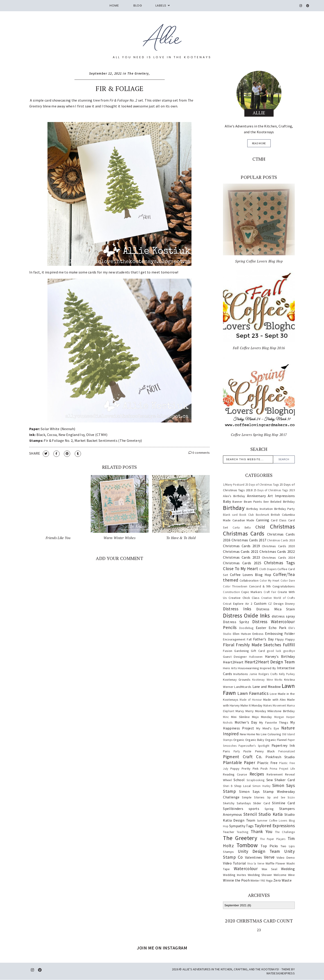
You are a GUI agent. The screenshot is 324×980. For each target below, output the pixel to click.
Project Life (287, 769)
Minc (226, 717)
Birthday (234, 508)
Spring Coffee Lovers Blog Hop (259, 261)
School (239, 780)
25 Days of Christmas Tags (262, 484)
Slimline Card (283, 803)
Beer (266, 502)
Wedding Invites (235, 875)
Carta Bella (242, 527)
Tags (250, 826)
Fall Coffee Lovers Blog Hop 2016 (259, 348)
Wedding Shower (260, 875)
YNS (263, 880)
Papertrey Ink (283, 745)
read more (259, 143)
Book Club (247, 515)
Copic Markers (252, 592)
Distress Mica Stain (276, 609)
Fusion (228, 651)
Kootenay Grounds (237, 680)
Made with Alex (274, 700)
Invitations (241, 674)
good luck (274, 651)
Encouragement (234, 639)
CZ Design (276, 604)
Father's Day (263, 639)
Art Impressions (281, 496)
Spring (269, 809)
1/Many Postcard (234, 484)
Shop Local (242, 786)
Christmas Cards (244, 533)
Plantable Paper (239, 762)
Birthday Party (285, 509)
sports (254, 809)
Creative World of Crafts (278, 598)
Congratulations (284, 586)
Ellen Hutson (242, 634)
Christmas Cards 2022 (277, 551)
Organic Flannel (276, 740)
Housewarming (248, 668)
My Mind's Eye (268, 728)
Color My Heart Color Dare (277, 580)
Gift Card (258, 651)
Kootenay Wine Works (267, 680)
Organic (239, 740)
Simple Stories (253, 797)
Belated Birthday (283, 502)
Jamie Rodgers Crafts (263, 674)
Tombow (247, 845)
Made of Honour (251, 700)
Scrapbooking (256, 780)
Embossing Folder (280, 633)
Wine (291, 875)
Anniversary (256, 496)
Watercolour (246, 869)
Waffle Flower (276, 863)
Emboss (258, 634)
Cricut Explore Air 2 (238, 604)
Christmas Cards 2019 (241, 546)
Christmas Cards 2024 (278, 558)
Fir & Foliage (119, 89)
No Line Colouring (269, 734)
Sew (270, 780)
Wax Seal (269, 869)
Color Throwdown (235, 586)
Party (237, 751)
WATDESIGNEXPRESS (281, 973)
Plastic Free (267, 763)
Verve (269, 857)
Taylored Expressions (275, 826)
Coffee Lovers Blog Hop (251, 575)
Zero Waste (282, 880)
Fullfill (289, 645)
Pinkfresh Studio (280, 757)
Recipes (257, 774)
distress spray (283, 616)
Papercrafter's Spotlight (254, 746)
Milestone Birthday (281, 711)
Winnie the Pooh (236, 880)
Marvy (240, 711)
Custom (260, 603)
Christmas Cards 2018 (281, 540)
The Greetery (138, 73)
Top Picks (269, 846)
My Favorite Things (274, 722)
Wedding (288, 869)
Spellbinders (233, 809)
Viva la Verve (256, 863)
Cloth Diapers (268, 569)
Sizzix (291, 797)
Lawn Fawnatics (253, 693)
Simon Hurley (261, 786)
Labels (161, 6)
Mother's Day (246, 722)
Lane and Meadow (267, 687)
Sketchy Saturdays (237, 803)
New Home (248, 734)
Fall (249, 639)
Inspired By (268, 668)
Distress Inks (237, 609)
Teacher (229, 832)
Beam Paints (253, 502)
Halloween (256, 657)
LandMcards (243, 687)
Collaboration (249, 580)
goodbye (289, 651)
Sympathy (237, 826)
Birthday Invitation (260, 509)
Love (273, 694)
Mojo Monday (262, 717)
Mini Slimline (240, 717)
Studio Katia (271, 814)
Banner (237, 502)
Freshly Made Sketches (258, 645)
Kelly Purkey (287, 674)
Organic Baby (255, 740)
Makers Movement (275, 705)
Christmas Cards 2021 (241, 551)
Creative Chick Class (244, 598)
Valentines (254, 857)
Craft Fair (270, 592)
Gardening (242, 651)
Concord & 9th (260, 586)
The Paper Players (273, 839)
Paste (247, 751)
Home (114, 6)
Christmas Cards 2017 (249, 540)
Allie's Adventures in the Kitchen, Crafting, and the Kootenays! (231, 969)
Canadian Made (243, 520)
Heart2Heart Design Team (270, 662)
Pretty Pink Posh (255, 769)
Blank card (230, 515)
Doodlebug (246, 628)
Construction (231, 592)
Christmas (282, 527)
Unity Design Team (259, 851)
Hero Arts (230, 668)
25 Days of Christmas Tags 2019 (274, 490)
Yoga (269, 880)
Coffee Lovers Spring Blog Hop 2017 (259, 435)
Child (260, 527)
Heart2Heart (233, 662)
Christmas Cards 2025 (242, 563)
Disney (290, 604)
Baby (227, 501)
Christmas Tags (279, 563)
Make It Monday (251, 705)
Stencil (250, 814)
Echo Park (277, 628)
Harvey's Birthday (280, 656)
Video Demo (286, 858)
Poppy (235, 769)
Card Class (279, 520)
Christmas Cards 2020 (278, 546)
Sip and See (276, 797)
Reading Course (235, 774)
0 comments (199, 453)
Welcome (280, 875)
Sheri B (228, 786)
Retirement (275, 774)
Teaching (242, 832)
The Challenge (285, 832)
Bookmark (262, 515)
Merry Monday (256, 711)
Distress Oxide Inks (246, 616)
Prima (274, 769)
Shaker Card (285, 780)
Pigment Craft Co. (243, 757)
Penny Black (265, 751)
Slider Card (262, 803)
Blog (138, 6)
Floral (229, 645)
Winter (255, 880)
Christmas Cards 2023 (241, 557)
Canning (263, 520)
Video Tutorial (234, 863)
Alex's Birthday (234, 496)
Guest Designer (235, 657)
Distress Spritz (236, 622)
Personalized (287, 751)
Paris (226, 751)
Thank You (261, 831)
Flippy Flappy (285, 639)
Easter (261, 628)
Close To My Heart (241, 569)
